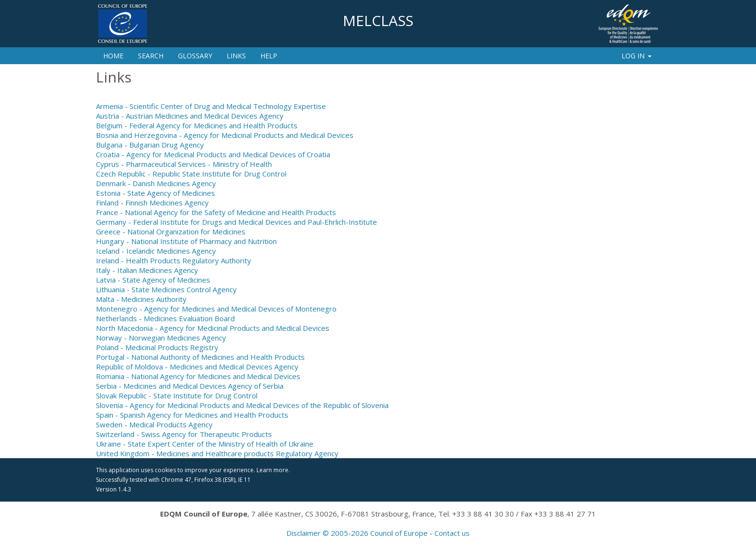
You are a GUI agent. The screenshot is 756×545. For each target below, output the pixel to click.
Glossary (195, 56)
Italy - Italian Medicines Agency (147, 270)
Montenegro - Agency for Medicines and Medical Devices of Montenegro (216, 309)
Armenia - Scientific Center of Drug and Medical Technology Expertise (211, 106)
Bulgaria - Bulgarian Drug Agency (150, 145)
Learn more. (273, 470)
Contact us (452, 533)
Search (151, 56)
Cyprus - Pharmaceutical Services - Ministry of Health (184, 164)
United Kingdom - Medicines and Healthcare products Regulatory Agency (217, 453)
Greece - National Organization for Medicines (171, 232)
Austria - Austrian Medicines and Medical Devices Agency (190, 116)
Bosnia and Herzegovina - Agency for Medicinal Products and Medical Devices (225, 135)
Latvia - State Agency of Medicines (153, 280)
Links (236, 56)
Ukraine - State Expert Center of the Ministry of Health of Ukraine (205, 444)
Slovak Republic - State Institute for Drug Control (177, 395)
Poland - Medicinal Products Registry (157, 347)
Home (113, 56)
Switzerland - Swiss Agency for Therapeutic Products (184, 434)
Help (269, 56)
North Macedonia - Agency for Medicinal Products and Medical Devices (213, 328)
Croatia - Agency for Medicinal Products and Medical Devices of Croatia (213, 154)
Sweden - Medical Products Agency (154, 424)
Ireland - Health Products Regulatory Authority (174, 260)
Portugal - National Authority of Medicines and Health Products (200, 357)
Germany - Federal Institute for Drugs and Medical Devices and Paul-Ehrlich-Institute (236, 222)
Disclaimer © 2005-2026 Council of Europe (357, 533)
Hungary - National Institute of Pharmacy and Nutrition (186, 241)
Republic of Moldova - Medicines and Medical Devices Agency (197, 367)
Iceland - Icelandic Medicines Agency (156, 251)
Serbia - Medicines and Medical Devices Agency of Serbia (190, 386)
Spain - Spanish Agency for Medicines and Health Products (192, 415)
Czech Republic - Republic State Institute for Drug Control (191, 174)
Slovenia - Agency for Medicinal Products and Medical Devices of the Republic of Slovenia (242, 405)
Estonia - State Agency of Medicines (155, 193)
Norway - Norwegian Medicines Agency (161, 338)
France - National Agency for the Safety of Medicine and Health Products (216, 212)
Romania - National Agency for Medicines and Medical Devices (198, 376)
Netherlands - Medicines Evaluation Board (165, 318)
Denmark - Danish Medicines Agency (156, 183)
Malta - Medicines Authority (141, 299)
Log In (637, 56)
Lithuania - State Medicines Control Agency (166, 289)
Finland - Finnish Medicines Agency (152, 203)
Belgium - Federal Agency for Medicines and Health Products (197, 125)
